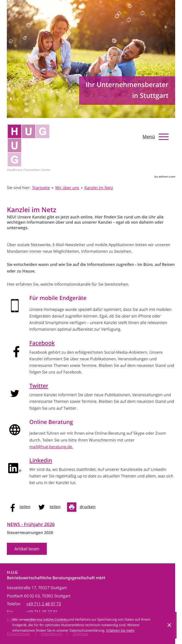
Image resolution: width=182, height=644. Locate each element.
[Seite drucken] (83, 507)
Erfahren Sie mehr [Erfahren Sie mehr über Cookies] (120, 630)
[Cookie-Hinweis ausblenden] (169, 625)
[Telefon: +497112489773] (43, 604)
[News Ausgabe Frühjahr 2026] (31, 539)
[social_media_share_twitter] (50, 507)
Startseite (41, 188)
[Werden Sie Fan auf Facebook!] (167, 151)
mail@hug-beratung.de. (51, 447)
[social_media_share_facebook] (20, 507)
